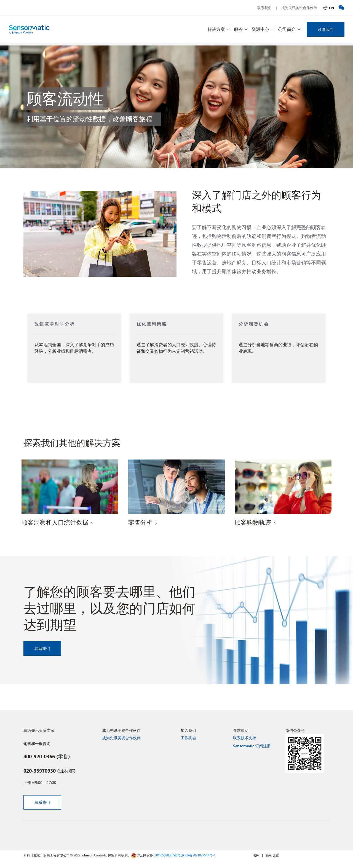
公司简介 (287, 29)
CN (331, 8)
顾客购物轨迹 (253, 522)
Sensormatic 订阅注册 (252, 746)
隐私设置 (272, 855)
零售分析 (140, 522)
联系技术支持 (245, 738)
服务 (238, 29)
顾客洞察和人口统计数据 (55, 522)
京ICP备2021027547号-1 (198, 855)
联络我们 (326, 29)
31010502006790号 (167, 855)
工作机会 (188, 738)
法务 (256, 855)
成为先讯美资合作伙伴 (299, 8)
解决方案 (216, 29)
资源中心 (260, 29)
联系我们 (264, 8)
